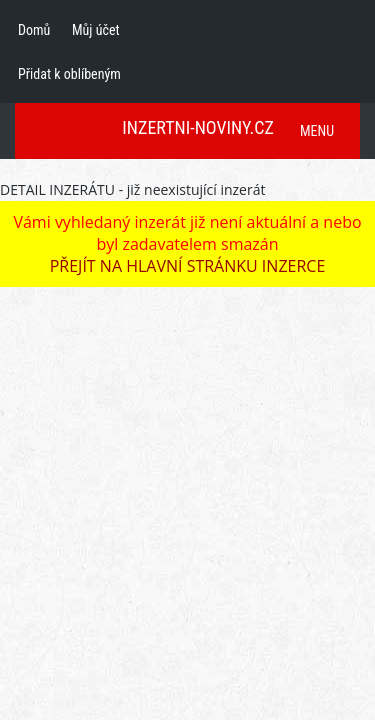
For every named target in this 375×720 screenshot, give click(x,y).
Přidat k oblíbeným (69, 74)
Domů (34, 30)
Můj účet (96, 30)
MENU (317, 131)
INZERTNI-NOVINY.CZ (198, 127)
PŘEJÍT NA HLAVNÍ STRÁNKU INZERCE (188, 266)
